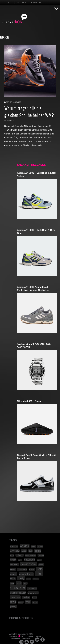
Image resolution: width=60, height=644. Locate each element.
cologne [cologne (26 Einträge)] (20, 555)
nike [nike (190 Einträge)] (39, 574)
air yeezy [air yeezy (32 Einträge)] (15, 551)
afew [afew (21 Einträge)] (33, 546)
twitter (37, 640)
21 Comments (9, 120)
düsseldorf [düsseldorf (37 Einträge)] (29, 560)
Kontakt (31, 636)
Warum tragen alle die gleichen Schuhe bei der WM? (29, 111)
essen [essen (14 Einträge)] (39, 560)
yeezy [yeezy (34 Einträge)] (13, 606)
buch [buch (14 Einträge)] (12, 555)
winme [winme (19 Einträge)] (35, 602)
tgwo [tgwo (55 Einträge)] (13, 602)
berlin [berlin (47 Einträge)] (38, 551)
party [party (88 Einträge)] (21, 578)
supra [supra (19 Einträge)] (34, 597)
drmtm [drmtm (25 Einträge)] (13, 560)
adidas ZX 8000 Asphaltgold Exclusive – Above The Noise (33, 289)
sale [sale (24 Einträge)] (12, 583)
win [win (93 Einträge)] (28, 602)
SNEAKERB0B (15, 19)
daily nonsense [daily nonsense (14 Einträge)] (31, 555)
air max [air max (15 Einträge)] (40, 546)
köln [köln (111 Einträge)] (40, 569)
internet (8, 102)
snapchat (27, 642)
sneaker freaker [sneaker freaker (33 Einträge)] (18, 593)
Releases (22, 2)
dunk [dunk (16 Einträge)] (20, 560)
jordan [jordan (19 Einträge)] (13, 569)
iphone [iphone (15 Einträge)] (41, 565)
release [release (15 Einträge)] (36, 579)
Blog (7, 2)
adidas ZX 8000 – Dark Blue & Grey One (36, 232)
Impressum (26, 639)
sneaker (17, 102)
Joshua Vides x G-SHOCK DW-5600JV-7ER (34, 346)
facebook (32, 642)
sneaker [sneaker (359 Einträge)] (18, 588)
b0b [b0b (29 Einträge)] (30, 551)
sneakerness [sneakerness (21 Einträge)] (33, 593)
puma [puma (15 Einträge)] (29, 579)
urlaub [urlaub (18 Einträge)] (21, 602)
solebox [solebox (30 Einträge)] (26, 597)
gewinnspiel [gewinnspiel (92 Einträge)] (28, 564)
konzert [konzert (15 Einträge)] (32, 569)
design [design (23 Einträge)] (41, 555)
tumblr (43, 640)
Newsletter (36, 2)
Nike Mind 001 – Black (29, 401)
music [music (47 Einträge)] (14, 574)
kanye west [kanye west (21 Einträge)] (22, 569)
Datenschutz (15, 639)
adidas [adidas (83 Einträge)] (25, 546)
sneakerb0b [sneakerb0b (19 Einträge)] (32, 589)
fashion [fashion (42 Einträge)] (14, 564)
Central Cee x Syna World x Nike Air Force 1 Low (37, 457)
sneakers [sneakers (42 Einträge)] (15, 597)
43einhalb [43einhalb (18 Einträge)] (14, 546)
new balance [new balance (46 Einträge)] (26, 574)
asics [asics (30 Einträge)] (24, 551)
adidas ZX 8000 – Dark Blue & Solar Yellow (36, 174)
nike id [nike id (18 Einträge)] (13, 579)
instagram (21, 642)
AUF (56, 9)
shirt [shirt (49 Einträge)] (19, 583)
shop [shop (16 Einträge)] (25, 583)
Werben (38, 636)
